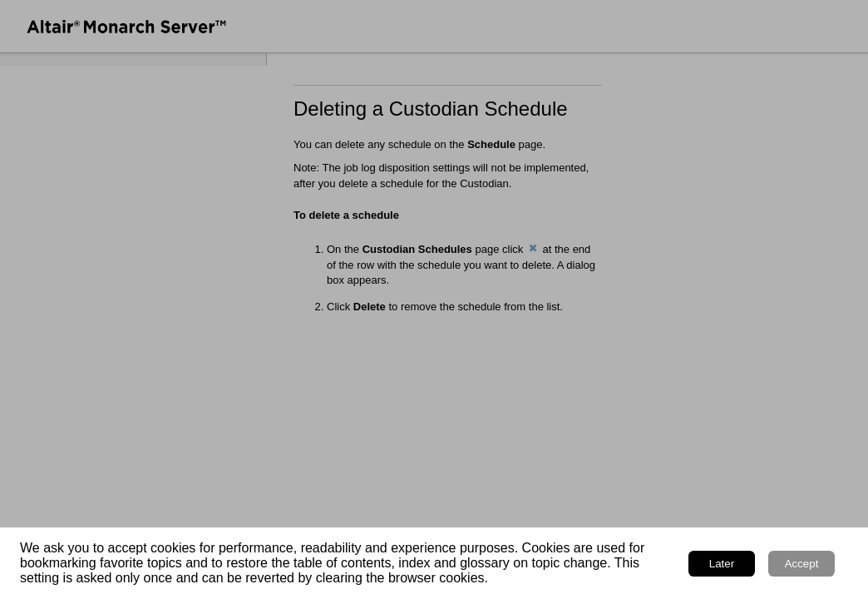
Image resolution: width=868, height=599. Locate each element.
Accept (802, 564)
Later (722, 564)
